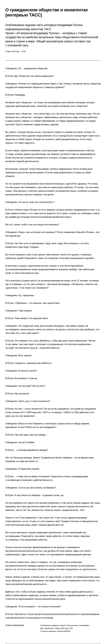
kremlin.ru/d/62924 (64, 631)
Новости (63, 625)
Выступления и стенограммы (78, 625)
